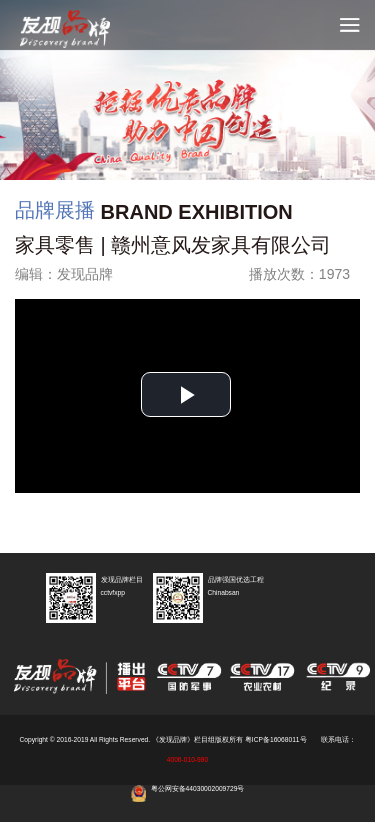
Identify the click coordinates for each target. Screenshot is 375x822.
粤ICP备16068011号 (276, 739)
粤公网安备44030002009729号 (198, 788)
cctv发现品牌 (80, 30)
